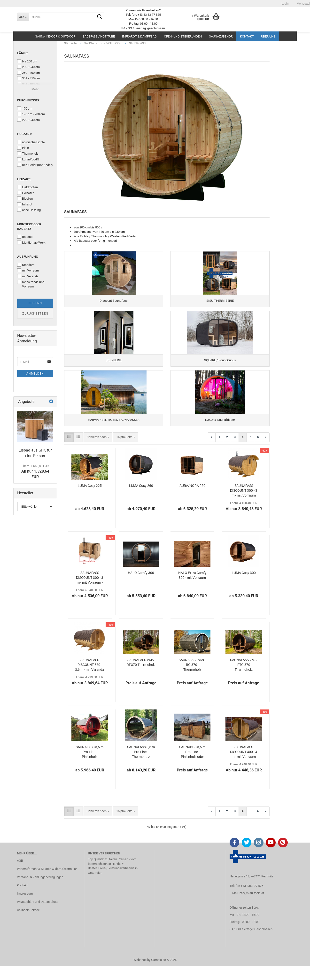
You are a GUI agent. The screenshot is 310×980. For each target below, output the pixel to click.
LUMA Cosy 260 (141, 499)
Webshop (140, 974)
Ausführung (28, 257)
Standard (26, 265)
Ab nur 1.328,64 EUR (35, 472)
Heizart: (24, 179)
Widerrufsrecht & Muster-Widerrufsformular (47, 883)
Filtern (35, 303)
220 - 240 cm (28, 120)
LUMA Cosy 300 (244, 587)
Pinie (23, 148)
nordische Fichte (31, 142)
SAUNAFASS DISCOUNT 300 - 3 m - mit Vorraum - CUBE (90, 592)
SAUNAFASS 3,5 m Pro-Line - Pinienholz (90, 766)
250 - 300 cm (28, 73)
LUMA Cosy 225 (90, 499)
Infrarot (25, 204)
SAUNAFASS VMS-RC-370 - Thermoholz (192, 678)
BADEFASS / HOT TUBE (99, 36)
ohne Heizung (29, 210)
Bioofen (25, 198)
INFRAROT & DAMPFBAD (139, 36)
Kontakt (247, 36)
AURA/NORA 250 (192, 499)
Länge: (23, 53)
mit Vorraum (28, 270)
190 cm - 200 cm (31, 114)
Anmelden (35, 374)
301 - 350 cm (28, 78)
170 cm (25, 108)
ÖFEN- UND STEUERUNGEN (183, 36)
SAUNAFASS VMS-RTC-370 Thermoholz (244, 678)
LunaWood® (28, 159)
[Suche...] (23, 17)
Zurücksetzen (35, 313)
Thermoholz (28, 153)
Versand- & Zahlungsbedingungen (40, 891)
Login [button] (285, 4)
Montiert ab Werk (31, 242)
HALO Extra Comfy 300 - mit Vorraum (192, 589)
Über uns (268, 36)
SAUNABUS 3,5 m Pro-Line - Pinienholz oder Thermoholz (192, 766)
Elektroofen (27, 187)
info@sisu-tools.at (251, 907)
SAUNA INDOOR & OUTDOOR (55, 36)
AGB (20, 874)
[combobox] (98, 451)
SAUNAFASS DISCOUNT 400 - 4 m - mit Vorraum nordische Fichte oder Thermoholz (244, 766)
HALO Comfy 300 (141, 587)
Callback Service (28, 924)
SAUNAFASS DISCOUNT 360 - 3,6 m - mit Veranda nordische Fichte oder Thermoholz (90, 679)
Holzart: (25, 134)
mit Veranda (28, 276)
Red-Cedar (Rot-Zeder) (35, 165)
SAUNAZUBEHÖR (221, 36)
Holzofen (26, 193)
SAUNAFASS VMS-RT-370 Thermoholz (141, 676)
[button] (69, 451)
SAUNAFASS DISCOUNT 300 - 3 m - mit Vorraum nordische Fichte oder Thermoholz (244, 505)
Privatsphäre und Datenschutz (38, 916)
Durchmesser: (29, 100)
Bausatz (25, 237)
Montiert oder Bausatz (29, 226)
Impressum (25, 907)
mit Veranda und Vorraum (31, 284)
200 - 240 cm (28, 67)
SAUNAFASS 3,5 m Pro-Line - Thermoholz (141, 766)
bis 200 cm (27, 61)
